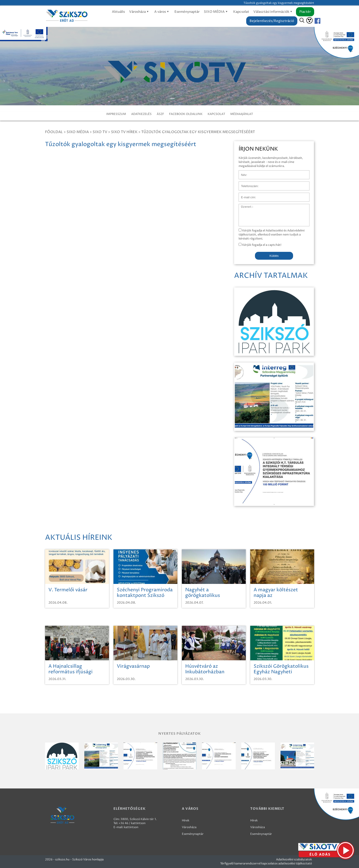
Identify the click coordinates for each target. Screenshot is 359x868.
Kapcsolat (241, 12)
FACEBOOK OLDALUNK (186, 114)
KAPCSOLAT (216, 114)
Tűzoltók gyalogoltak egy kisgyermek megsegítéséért (198, 132)
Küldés (274, 256)
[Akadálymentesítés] (309, 20)
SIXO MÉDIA (216, 12)
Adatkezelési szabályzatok (294, 859)
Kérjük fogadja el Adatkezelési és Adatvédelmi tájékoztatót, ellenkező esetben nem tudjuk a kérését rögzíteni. (272, 235)
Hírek (186, 820)
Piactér (305, 12)
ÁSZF (160, 114)
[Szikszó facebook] (314, 21)
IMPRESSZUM (116, 114)
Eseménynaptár (187, 12)
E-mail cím (246, 195)
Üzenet (244, 206)
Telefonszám (247, 184)
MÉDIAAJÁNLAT (242, 114)
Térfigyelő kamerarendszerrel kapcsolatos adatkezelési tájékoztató (266, 864)
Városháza (140, 12)
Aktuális (118, 12)
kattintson (131, 827)
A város (162, 12)
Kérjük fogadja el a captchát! (260, 245)
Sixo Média (78, 132)
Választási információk (273, 12)
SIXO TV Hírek (124, 132)
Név (242, 173)
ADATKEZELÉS (141, 114)
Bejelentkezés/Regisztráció (272, 21)
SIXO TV (100, 132)
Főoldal (54, 132)
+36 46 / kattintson (132, 823)
